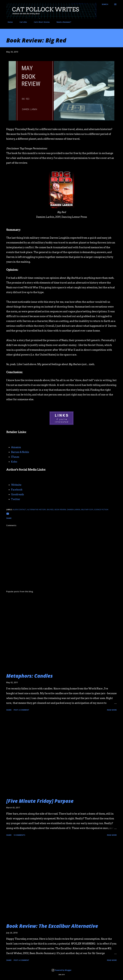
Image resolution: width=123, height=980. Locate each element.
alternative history (37, 509)
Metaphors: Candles (29, 676)
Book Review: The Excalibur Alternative (52, 926)
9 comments (19, 835)
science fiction (101, 509)
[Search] (105, 4)
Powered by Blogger (61, 970)
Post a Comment (21, 710)
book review (60, 509)
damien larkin (74, 509)
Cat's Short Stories (40, 22)
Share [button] (9, 518)
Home (9, 22)
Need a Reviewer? (62, 22)
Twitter (16, 499)
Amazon (16, 447)
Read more (112, 710)
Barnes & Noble (20, 452)
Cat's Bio (22, 22)
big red (50, 509)
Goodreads (17, 494)
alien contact (20, 509)
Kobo (14, 462)
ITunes (15, 457)
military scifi (87, 509)
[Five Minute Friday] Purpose (40, 801)
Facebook (17, 490)
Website (16, 485)
